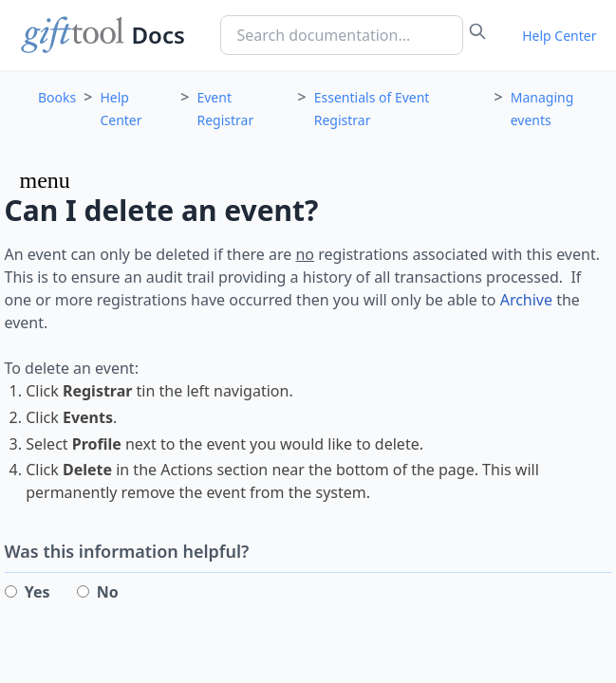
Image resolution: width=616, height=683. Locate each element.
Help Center (559, 36)
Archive (526, 300)
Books (57, 97)
